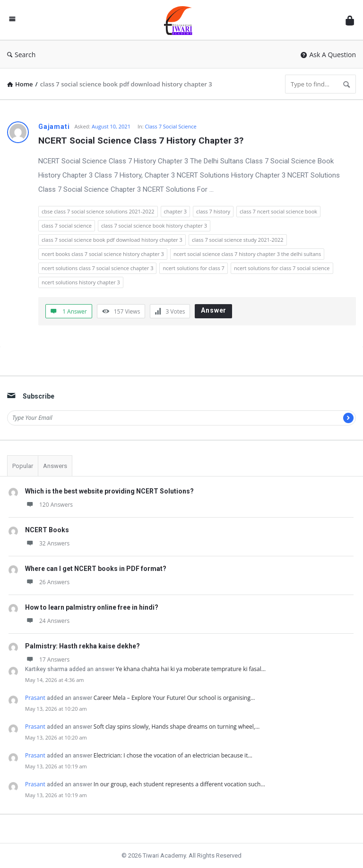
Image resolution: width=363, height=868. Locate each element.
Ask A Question (328, 55)
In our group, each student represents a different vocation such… (179, 784)
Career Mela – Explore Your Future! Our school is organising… (174, 698)
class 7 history (213, 211)
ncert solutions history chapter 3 (81, 282)
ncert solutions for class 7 (193, 268)
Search (21, 55)
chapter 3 (176, 211)
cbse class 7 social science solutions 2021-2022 (98, 211)
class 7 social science (67, 226)
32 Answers (47, 543)
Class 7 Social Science (171, 126)
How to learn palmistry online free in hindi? (92, 607)
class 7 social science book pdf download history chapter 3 (112, 240)
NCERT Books (47, 530)
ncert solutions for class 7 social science (282, 268)
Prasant (35, 698)
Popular (23, 466)
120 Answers (49, 505)
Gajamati (54, 127)
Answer (214, 310)
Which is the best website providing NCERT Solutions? (109, 491)
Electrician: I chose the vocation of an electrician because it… (173, 755)
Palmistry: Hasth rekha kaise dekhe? (82, 646)
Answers (55, 466)
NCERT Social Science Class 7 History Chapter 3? (141, 140)
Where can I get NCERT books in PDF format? (96, 569)
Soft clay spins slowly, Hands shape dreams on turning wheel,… (177, 727)
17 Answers (47, 660)
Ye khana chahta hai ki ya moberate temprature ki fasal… (191, 669)
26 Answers (47, 582)
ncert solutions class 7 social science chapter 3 (97, 268)
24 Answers (47, 621)
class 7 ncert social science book (278, 211)
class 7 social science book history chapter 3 (154, 226)
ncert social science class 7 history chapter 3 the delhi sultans (247, 254)
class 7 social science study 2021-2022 (238, 240)
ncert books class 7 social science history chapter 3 (103, 254)
